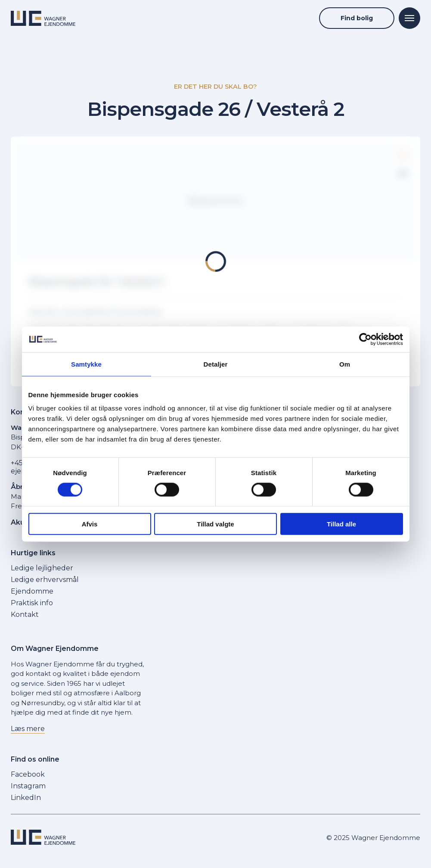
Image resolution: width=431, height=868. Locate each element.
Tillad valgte (215, 524)
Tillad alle (341, 524)
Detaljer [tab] (216, 364)
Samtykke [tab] (86, 364)
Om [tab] (345, 364)
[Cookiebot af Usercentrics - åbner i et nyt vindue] (365, 339)
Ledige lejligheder (42, 568)
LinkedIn (26, 798)
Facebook (28, 774)
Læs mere (28, 729)
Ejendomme (32, 591)
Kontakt (25, 614)
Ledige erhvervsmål (45, 580)
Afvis (90, 524)
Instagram (28, 786)
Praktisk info (32, 603)
